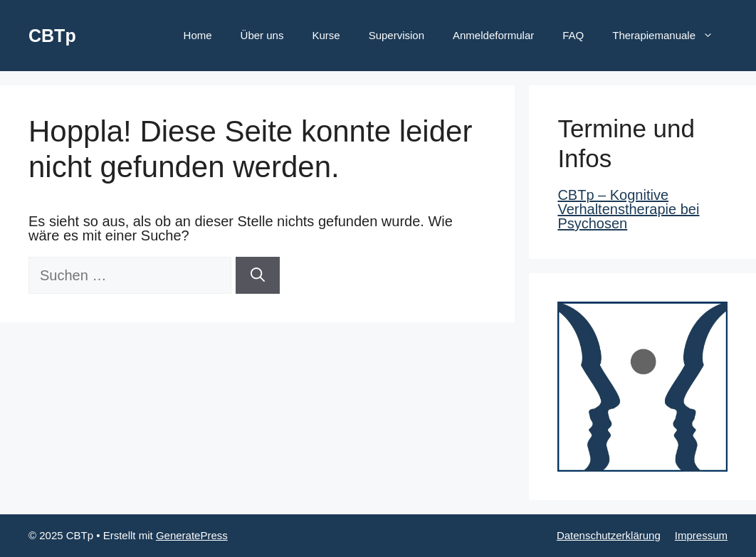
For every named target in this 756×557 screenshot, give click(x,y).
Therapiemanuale (670, 36)
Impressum (701, 535)
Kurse (326, 35)
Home (198, 35)
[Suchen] (258, 275)
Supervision (397, 35)
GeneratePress (192, 535)
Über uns (262, 35)
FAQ (573, 35)
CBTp (52, 36)
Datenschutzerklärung (609, 535)
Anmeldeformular (493, 35)
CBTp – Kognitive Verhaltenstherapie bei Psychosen (628, 209)
